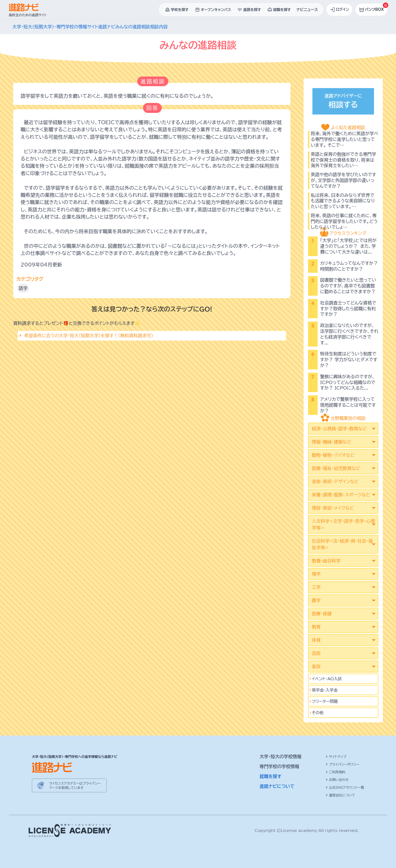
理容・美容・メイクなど (333, 508)
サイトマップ (336, 757)
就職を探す (271, 776)
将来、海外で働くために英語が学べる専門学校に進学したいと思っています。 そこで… (345, 139)
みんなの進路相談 (133, 27)
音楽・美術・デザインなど (335, 481)
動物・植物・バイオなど (333, 455)
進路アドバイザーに (343, 102)
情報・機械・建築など (332, 442)
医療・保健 (322, 614)
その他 (318, 713)
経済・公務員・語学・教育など (339, 429)
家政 (316, 666)
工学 (316, 587)
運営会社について (340, 795)
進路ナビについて (277, 786)
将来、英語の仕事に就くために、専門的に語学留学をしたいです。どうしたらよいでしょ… (344, 221)
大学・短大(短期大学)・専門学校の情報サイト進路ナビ (64, 27)
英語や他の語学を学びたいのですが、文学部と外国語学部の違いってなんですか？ (343, 180)
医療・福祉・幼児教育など (336, 468)
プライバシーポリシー (343, 764)
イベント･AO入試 (327, 679)
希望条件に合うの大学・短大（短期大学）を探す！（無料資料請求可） (89, 336)
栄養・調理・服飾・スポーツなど (341, 495)
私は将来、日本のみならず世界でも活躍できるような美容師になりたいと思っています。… (343, 201)
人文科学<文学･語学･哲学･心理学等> (343, 524)
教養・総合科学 (326, 561)
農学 (316, 600)
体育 (316, 640)
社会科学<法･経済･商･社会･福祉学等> (342, 544)
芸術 (316, 653)
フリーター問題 (325, 701)
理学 (316, 574)
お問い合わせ (337, 780)
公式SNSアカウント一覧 (345, 787)
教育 (316, 627)
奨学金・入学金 (325, 690)
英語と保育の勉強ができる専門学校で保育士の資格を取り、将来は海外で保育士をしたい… (343, 160)
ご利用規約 (335, 772)
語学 (23, 288)
